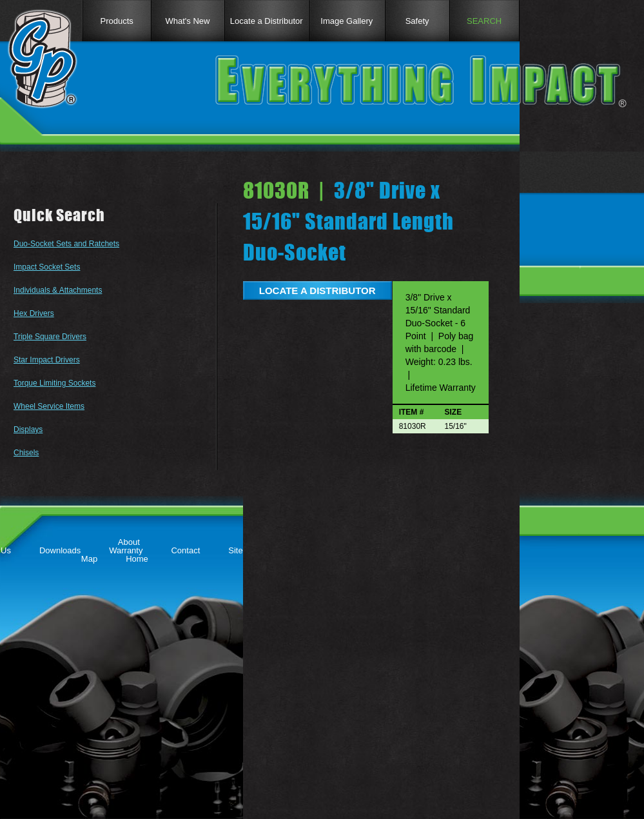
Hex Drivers (34, 313)
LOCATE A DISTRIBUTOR (317, 291)
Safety (417, 21)
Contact (185, 550)
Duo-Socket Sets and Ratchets (66, 244)
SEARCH (484, 21)
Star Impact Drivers (47, 360)
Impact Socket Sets (47, 267)
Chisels (26, 453)
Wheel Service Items (49, 406)
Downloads (60, 550)
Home (137, 559)
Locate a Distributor (267, 21)
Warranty (126, 550)
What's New (188, 21)
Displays (28, 429)
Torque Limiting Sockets (54, 383)
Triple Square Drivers (50, 337)
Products (116, 21)
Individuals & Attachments (58, 290)
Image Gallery (346, 21)
